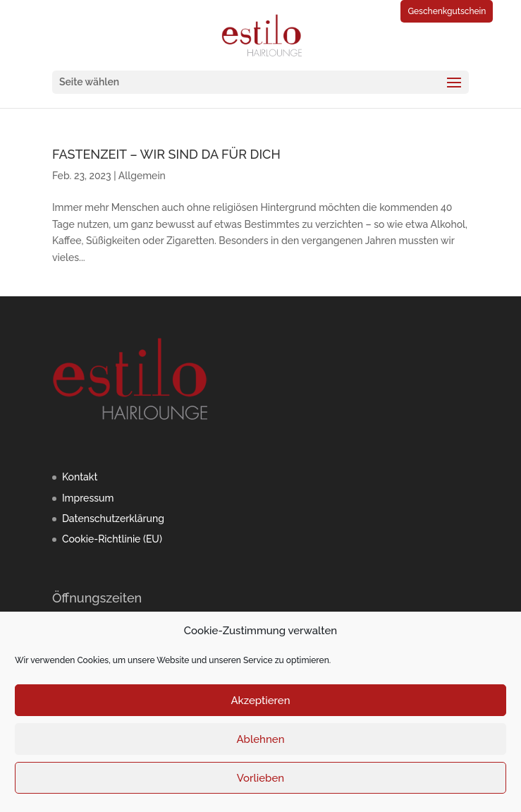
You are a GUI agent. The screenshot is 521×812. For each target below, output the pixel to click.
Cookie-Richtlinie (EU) (112, 539)
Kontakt (80, 477)
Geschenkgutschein (447, 11)
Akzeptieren (260, 701)
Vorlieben (260, 778)
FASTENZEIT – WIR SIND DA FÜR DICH (166, 154)
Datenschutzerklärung (113, 519)
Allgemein (142, 176)
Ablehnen (260, 739)
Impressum (88, 498)
